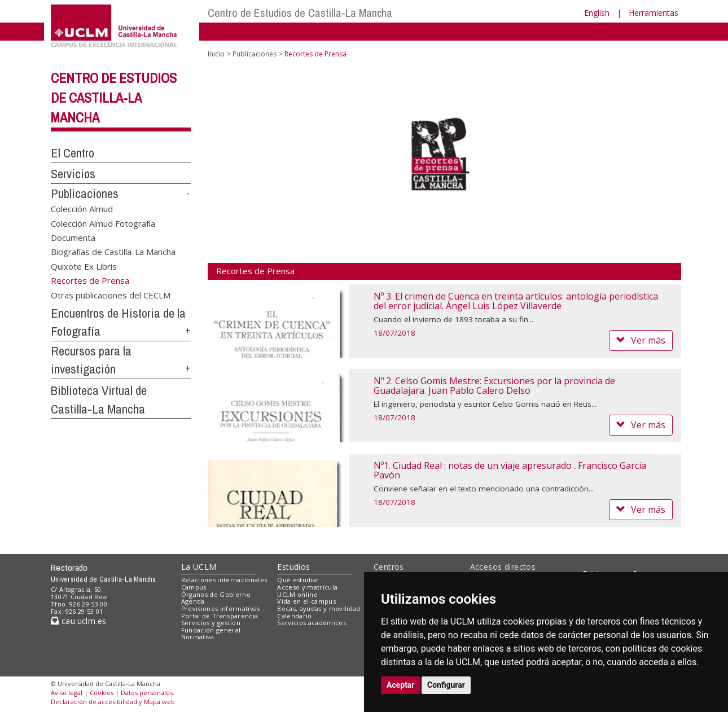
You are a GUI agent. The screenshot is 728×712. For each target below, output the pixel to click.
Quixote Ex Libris (84, 266)
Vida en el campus (306, 601)
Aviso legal (67, 693)
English (597, 13)
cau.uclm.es (78, 621)
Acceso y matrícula (307, 587)
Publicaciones (85, 194)
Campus (194, 587)
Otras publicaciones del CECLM (111, 295)
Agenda (193, 601)
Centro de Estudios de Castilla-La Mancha (300, 13)
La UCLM (199, 567)
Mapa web (159, 702)
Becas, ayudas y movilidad (319, 608)
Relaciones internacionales (224, 580)
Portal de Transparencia (220, 616)
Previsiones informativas (221, 608)
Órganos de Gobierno (216, 594)
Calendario (294, 616)
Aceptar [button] (401, 685)
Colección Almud (82, 209)
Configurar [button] (446, 685)
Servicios (73, 174)
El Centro (73, 153)
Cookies (102, 693)
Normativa (198, 637)
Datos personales (147, 693)
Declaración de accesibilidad (94, 702)
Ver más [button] (641, 340)
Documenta (73, 238)
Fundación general (211, 630)
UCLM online (297, 594)
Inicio (216, 54)
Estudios (293, 567)
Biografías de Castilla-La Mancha (113, 252)
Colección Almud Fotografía (103, 223)
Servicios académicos (312, 623)
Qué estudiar (298, 580)
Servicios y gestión (211, 623)
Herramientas (654, 13)
